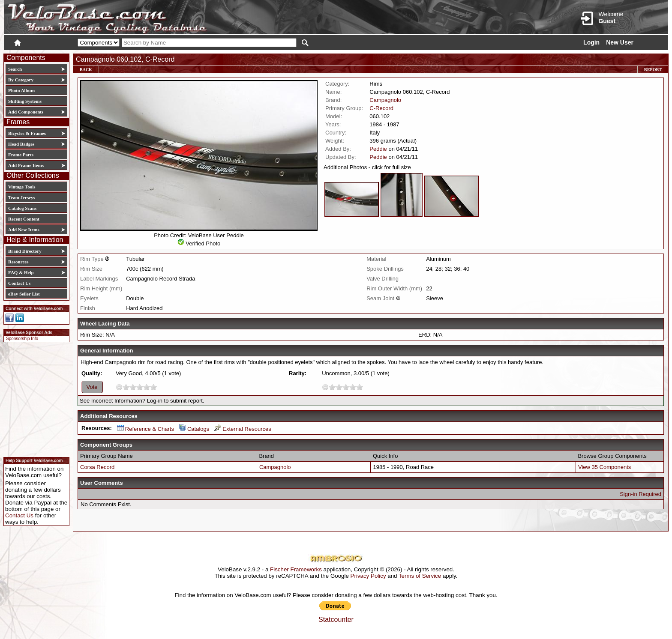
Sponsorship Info (22, 339)
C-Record (381, 108)
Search (15, 69)
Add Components (26, 112)
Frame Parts (21, 155)
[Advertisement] (34, 398)
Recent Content (24, 219)
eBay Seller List (24, 294)
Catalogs (194, 429)
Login (591, 42)
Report (653, 70)
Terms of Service (420, 576)
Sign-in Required (640, 494)
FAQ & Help (21, 272)
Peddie (378, 149)
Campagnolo (385, 100)
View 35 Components (604, 467)
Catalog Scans (22, 208)
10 (153, 387)
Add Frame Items (26, 165)
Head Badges (21, 144)
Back (86, 70)
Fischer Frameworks (296, 569)
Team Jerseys (22, 197)
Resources (18, 262)
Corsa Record (97, 467)
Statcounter (336, 620)
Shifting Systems (25, 101)
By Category (21, 80)
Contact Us (19, 283)
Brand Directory (25, 251)
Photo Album (21, 90)
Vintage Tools (22, 187)
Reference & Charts (145, 429)
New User (620, 42)
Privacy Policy (368, 576)
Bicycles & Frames (28, 133)
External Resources (243, 429)
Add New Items (24, 230)
